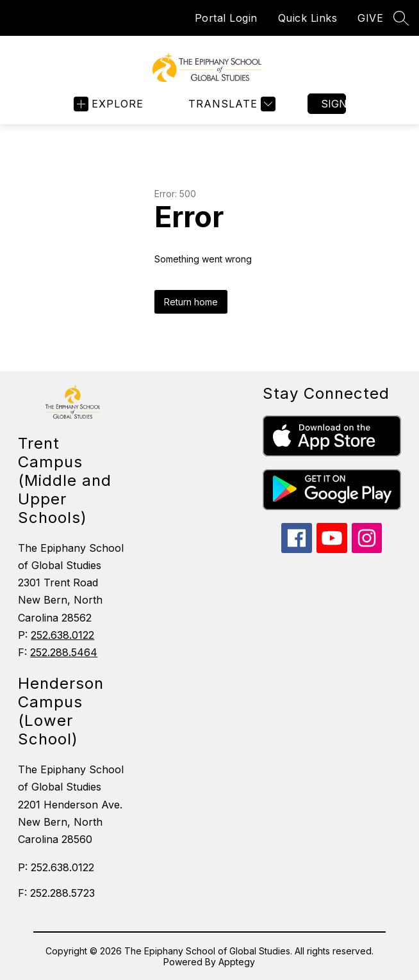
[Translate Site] (230, 104)
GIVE (370, 18)
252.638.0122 (62, 635)
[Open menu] (109, 104)
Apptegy (237, 962)
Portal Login (226, 18)
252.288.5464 (64, 652)
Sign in (333, 104)
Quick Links (308, 18)
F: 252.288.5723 (56, 893)
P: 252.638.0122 (56, 867)
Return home (191, 302)
